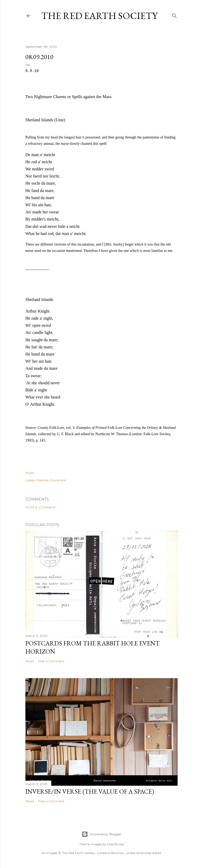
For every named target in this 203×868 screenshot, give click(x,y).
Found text (58, 480)
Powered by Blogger (101, 834)
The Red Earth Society (99, 16)
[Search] (174, 15)
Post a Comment (41, 507)
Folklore (42, 480)
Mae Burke (116, 844)
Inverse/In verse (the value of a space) (90, 791)
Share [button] (30, 473)
